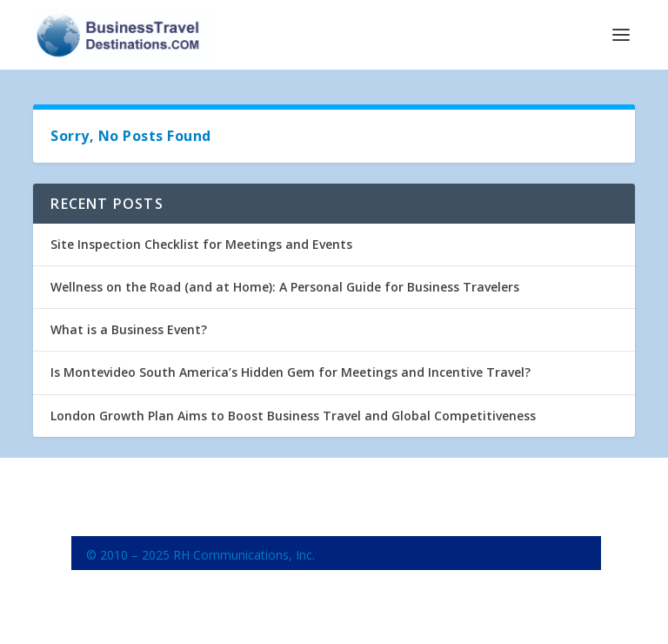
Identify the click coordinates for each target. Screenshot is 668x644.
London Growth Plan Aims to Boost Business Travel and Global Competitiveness (293, 416)
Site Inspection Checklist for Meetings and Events (201, 244)
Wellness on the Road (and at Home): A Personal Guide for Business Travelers (285, 287)
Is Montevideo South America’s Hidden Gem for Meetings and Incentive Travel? (291, 372)
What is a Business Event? (129, 329)
